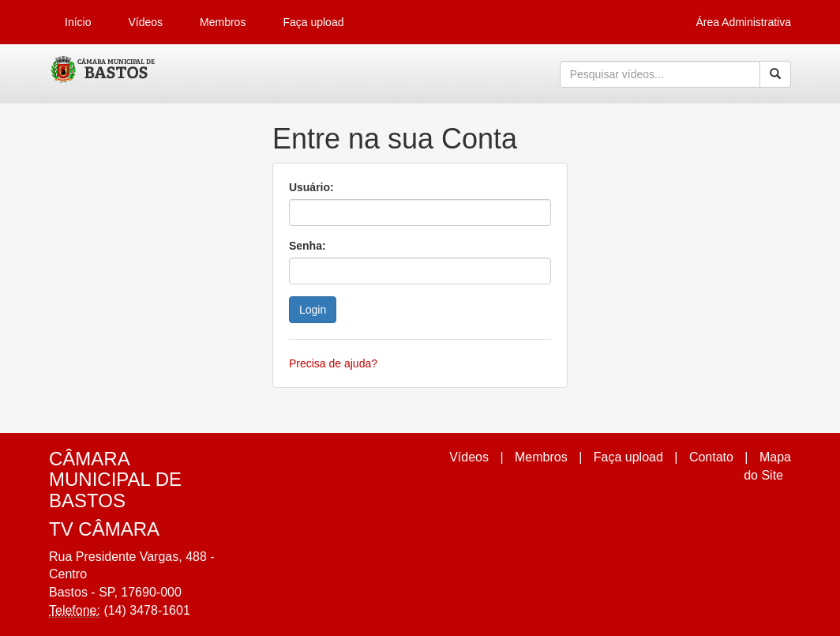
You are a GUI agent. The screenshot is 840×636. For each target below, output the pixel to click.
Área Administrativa (743, 22)
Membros (223, 22)
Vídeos (145, 22)
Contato (711, 457)
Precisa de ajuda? (333, 363)
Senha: (307, 246)
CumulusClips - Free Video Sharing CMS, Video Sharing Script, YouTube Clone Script (104, 74)
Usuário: (311, 187)
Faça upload (313, 22)
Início (78, 22)
